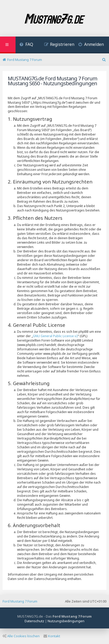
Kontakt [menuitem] (52, 636)
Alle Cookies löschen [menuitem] (21, 636)
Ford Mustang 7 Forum (20, 601)
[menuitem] (26, 45)
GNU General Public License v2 (55, 336)
